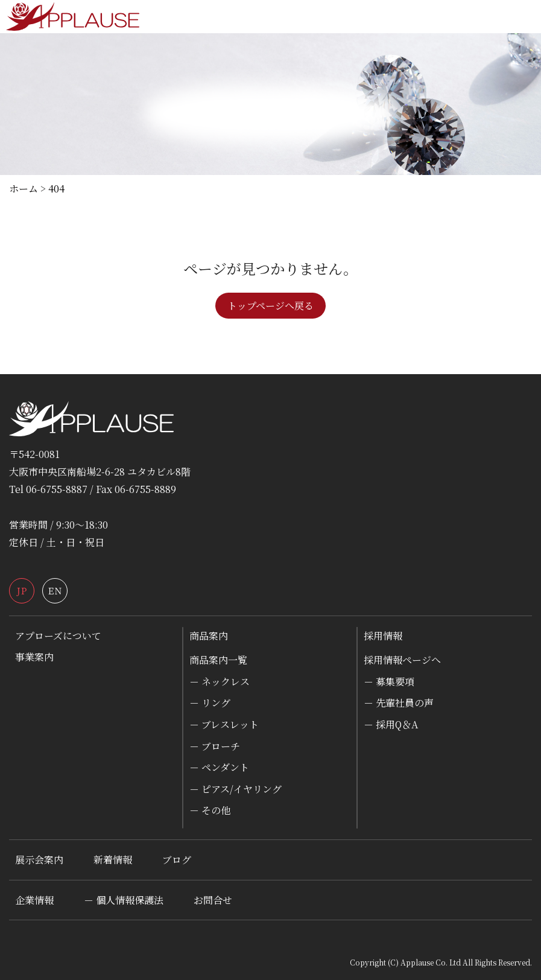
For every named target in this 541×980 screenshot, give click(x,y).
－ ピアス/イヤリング (236, 789)
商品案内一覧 (218, 660)
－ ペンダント (219, 767)
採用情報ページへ (402, 660)
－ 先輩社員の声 (399, 703)
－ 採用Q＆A (391, 724)
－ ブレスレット (224, 724)
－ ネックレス (220, 682)
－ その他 (210, 810)
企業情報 (34, 900)
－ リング (210, 703)
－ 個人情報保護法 (124, 900)
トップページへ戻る (270, 306)
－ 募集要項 (389, 682)
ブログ (177, 860)
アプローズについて (58, 636)
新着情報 (113, 860)
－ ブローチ (215, 746)
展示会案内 (39, 860)
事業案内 (34, 657)
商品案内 (209, 636)
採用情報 (383, 636)
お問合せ (213, 900)
